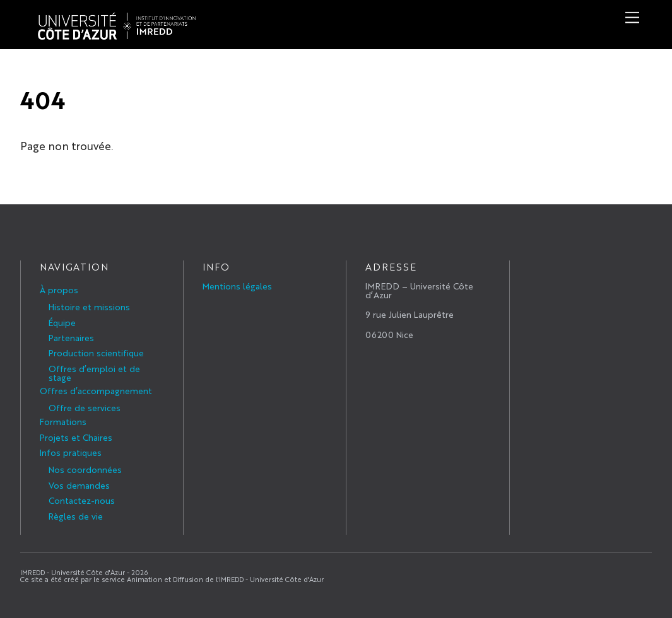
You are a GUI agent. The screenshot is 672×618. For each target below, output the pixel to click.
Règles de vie (76, 516)
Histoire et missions (89, 306)
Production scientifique (96, 353)
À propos (59, 289)
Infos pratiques (71, 452)
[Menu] (632, 17)
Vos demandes (79, 485)
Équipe (62, 322)
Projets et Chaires (76, 437)
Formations (63, 421)
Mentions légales (237, 286)
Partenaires (71, 337)
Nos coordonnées (85, 469)
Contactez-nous (82, 500)
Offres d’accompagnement (96, 390)
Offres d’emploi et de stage (94, 373)
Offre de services (85, 407)
